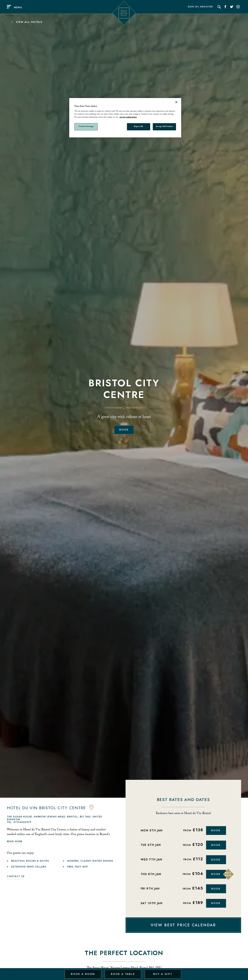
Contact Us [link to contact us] (16, 876)
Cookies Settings (86, 127)
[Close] (176, 102)
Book (124, 430)
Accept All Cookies (164, 127)
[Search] (219, 7)
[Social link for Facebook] (225, 7)
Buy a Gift (163, 972)
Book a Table (123, 972)
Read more (15, 841)
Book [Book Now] (215, 831)
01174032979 (22, 822)
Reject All (138, 127)
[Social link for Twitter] (232, 7)
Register (206, 7)
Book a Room (83, 972)
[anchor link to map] (91, 809)
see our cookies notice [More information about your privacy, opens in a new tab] (128, 117)
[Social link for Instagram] (238, 7)
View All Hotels (27, 22)
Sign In (193, 7)
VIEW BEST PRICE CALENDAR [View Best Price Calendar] (183, 929)
